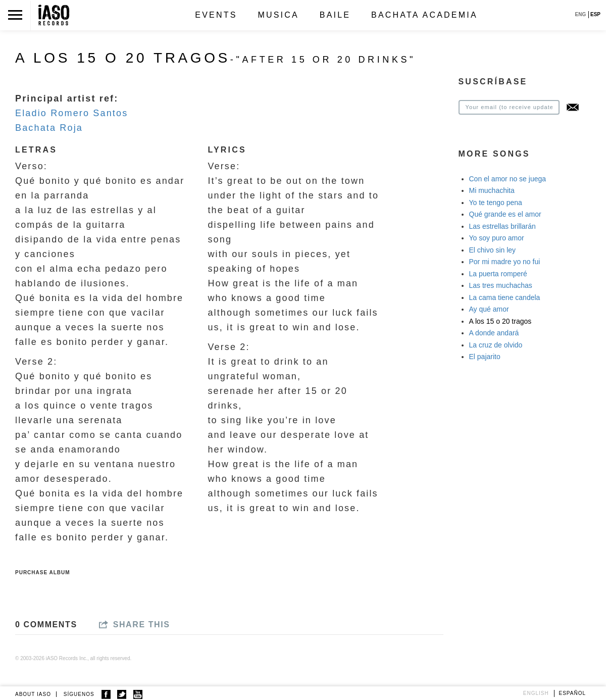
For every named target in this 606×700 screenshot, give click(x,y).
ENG (581, 14)
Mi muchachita (492, 190)
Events (216, 15)
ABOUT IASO (33, 694)
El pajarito (485, 357)
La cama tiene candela (505, 297)
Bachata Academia (424, 15)
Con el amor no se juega (508, 179)
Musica (278, 15)
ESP (595, 14)
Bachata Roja (49, 128)
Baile (335, 15)
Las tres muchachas (501, 285)
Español (573, 693)
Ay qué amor (489, 309)
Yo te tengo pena (496, 203)
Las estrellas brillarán (502, 226)
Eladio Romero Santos (71, 113)
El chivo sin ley (493, 250)
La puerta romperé (498, 274)
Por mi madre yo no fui (505, 262)
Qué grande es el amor (505, 214)
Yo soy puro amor (497, 238)
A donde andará (494, 333)
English (536, 693)
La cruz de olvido (496, 345)
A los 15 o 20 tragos (500, 321)
